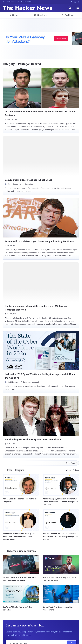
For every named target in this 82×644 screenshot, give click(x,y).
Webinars (68, 15)
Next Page (72, 463)
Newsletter (41, 15)
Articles (76, 470)
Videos (69, 470)
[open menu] (78, 8)
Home (14, 15)
